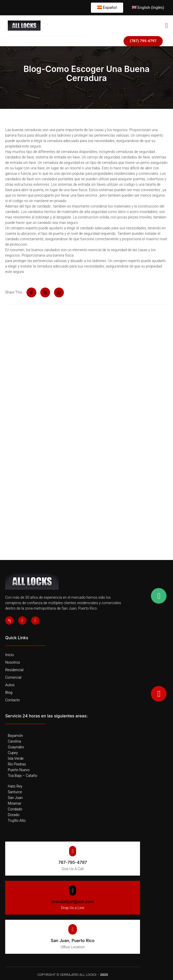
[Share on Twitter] (45, 292)
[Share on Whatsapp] (59, 292)
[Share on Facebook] (31, 292)
